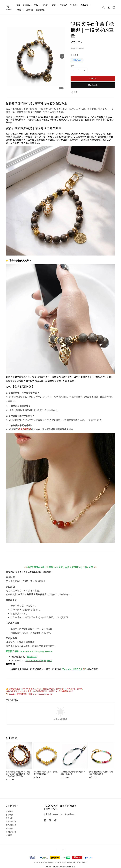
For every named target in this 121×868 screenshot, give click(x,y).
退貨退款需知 (11, 822)
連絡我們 (9, 811)
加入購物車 (93, 85)
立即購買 (93, 78)
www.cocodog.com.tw (44, 694)
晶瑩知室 (30, 10)
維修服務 (9, 828)
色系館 (45, 5)
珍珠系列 (64, 5)
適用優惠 (75, 55)
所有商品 (26, 5)
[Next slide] (62, 56)
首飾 (54, 5)
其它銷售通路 (11, 825)
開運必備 (84, 5)
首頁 (18, 5)
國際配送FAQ (11, 832)
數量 (72, 66)
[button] (104, 7)
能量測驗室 (40, 10)
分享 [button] (74, 92)
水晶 (36, 5)
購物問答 (9, 835)
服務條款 (9, 815)
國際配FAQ (32, 657)
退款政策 (63, 867)
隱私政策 (56, 867)
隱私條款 (9, 818)
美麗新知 (20, 10)
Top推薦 (73, 5)
